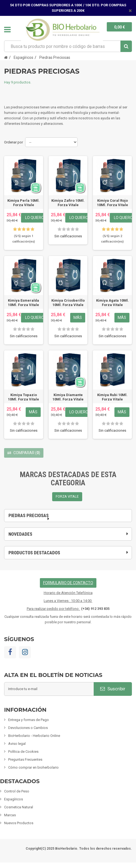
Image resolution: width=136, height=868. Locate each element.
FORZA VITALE (67, 496)
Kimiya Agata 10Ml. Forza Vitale (113, 303)
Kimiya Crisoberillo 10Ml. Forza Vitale (68, 303)
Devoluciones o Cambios (28, 728)
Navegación (7, 30)
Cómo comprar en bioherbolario (33, 767)
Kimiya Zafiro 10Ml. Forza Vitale (68, 203)
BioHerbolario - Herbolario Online (34, 736)
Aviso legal (17, 744)
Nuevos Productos (19, 823)
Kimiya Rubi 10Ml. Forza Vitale (112, 397)
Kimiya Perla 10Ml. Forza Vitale (23, 203)
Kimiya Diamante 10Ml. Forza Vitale (68, 397)
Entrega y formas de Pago (29, 720)
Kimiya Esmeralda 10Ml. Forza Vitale (23, 303)
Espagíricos (14, 799)
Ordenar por (14, 142)
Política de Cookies (23, 752)
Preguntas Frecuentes (25, 759)
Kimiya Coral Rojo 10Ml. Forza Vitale (113, 203)
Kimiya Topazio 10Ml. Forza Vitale (23, 397)
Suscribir (113, 689)
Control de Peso (17, 791)
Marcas (10, 815)
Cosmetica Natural (19, 807)
